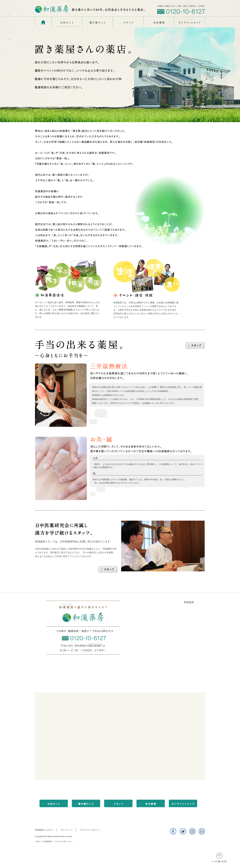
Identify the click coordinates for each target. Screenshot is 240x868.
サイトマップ (66, 830)
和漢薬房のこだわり (44, 830)
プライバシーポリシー (90, 830)
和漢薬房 (189, 602)
